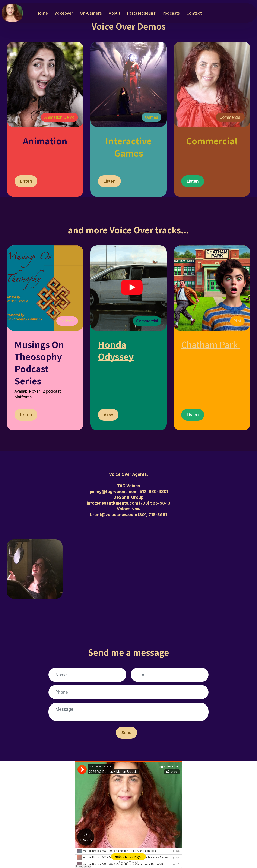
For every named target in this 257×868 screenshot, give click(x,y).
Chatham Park (210, 344)
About (114, 13)
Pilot (237, 321)
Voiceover (64, 13)
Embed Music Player (128, 857)
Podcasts (171, 13)
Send (126, 733)
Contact (194, 13)
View (108, 415)
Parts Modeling (141, 13)
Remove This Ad (128, 862)
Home (42, 13)
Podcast (67, 321)
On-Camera (91, 13)
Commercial (230, 117)
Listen (26, 181)
